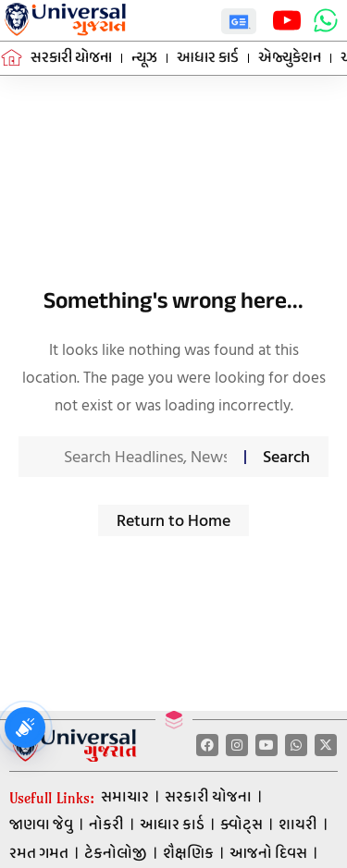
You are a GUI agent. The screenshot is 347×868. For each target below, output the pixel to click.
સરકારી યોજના (208, 798)
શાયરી (298, 825)
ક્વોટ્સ (242, 825)
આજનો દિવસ (268, 854)
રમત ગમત (39, 854)
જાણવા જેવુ (41, 825)
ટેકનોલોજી (116, 854)
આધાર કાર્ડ (172, 825)
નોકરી (106, 825)
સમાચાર (125, 798)
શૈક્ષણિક (188, 854)
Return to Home (173, 520)
